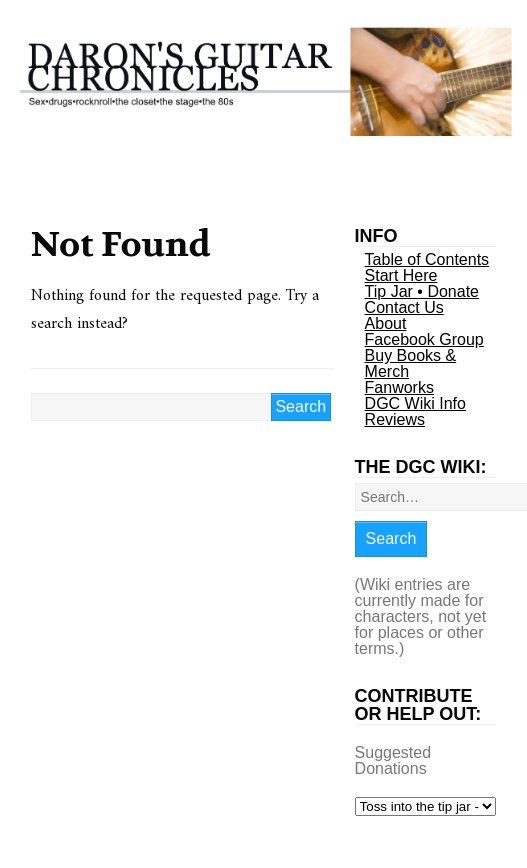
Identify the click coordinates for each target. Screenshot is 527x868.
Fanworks (399, 387)
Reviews (395, 419)
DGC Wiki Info (415, 403)
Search (391, 538)
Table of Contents (427, 259)
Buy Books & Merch (411, 363)
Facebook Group (424, 339)
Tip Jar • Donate (422, 291)
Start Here (401, 275)
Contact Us (404, 307)
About (386, 323)
